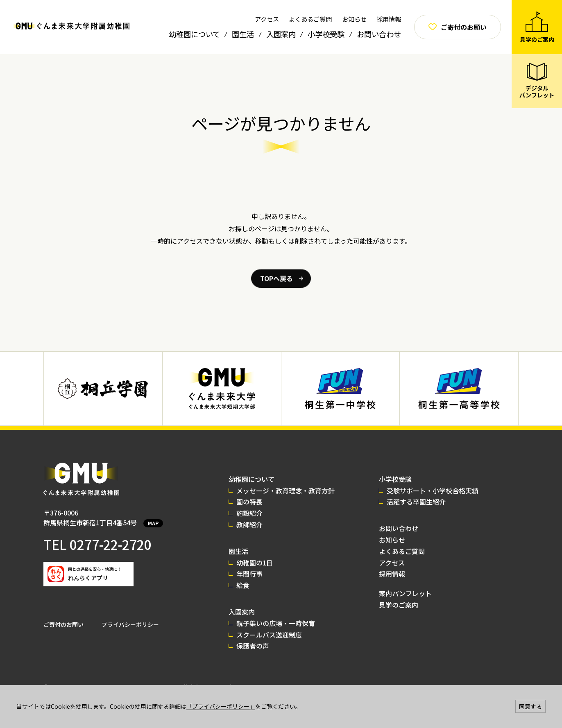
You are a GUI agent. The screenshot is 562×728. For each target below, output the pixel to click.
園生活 (243, 34)
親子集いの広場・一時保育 (276, 623)
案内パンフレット (405, 593)
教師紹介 (249, 525)
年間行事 (249, 574)
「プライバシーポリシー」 (221, 706)
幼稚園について (194, 34)
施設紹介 (249, 513)
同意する (530, 706)
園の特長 (249, 502)
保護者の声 (253, 646)
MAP (153, 523)
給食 (243, 585)
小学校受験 (326, 34)
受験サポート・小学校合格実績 (433, 491)
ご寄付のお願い (63, 624)
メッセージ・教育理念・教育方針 (286, 491)
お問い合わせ (379, 34)
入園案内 (281, 34)
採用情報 (389, 19)
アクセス (267, 19)
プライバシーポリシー (130, 624)
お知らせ (354, 19)
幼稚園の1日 (255, 563)
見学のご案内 (399, 605)
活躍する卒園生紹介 (416, 502)
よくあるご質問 (310, 19)
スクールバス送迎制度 (269, 635)
